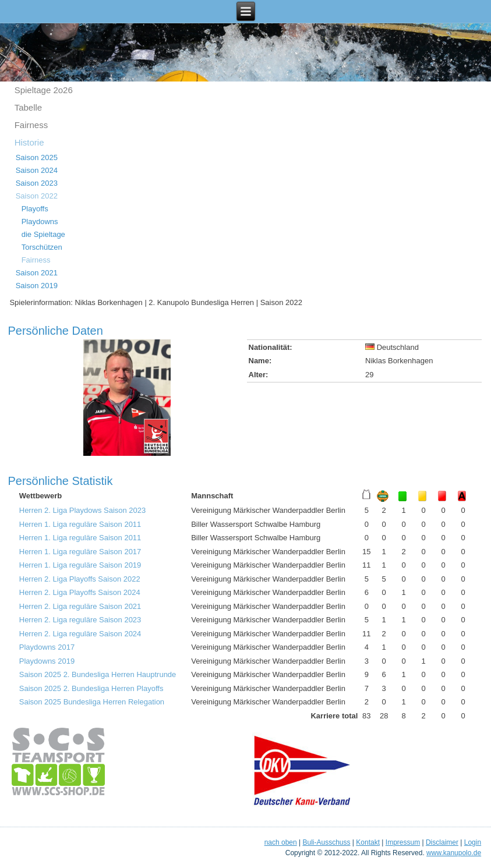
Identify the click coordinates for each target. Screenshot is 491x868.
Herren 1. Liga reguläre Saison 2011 (80, 524)
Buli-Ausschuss (326, 842)
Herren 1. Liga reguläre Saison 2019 (80, 565)
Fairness (31, 125)
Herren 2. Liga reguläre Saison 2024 (80, 634)
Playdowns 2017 (47, 647)
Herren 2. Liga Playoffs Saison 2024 (80, 592)
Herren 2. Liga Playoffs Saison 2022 (80, 579)
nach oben (281, 842)
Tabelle (29, 107)
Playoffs (35, 209)
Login (473, 842)
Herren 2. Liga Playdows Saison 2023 (83, 510)
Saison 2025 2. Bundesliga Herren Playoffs (91, 688)
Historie (29, 142)
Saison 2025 (37, 157)
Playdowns (40, 222)
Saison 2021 (37, 273)
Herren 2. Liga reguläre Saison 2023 (80, 620)
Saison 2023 (37, 183)
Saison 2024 (37, 170)
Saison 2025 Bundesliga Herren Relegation (92, 702)
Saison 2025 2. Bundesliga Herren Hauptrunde (98, 674)
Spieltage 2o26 (44, 90)
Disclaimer (442, 842)
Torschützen (42, 247)
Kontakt (368, 842)
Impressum (403, 842)
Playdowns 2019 (47, 661)
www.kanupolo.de (454, 853)
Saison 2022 (37, 196)
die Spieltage (43, 234)
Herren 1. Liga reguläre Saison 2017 (80, 552)
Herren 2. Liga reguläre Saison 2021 (80, 606)
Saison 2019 (37, 286)
